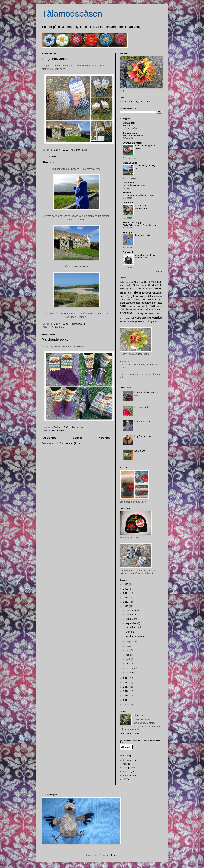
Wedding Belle (127, 289)
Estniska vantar (142, 407)
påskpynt (129, 309)
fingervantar (145, 293)
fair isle (132, 292)
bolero (149, 289)
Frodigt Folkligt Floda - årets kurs (138, 195)
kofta (122, 299)
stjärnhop (139, 314)
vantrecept (124, 321)
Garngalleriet (129, 768)
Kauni (159, 282)
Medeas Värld (130, 163)
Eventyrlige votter (132, 143)
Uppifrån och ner (143, 436)
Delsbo (134, 282)
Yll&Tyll (126, 779)
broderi (158, 288)
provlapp (151, 306)
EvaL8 (140, 715)
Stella (160, 285)
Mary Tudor (126, 285)
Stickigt (127, 193)
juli (128, 646)
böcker (123, 293)
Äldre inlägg (105, 438)
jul (133, 296)
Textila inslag (130, 133)
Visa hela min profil (129, 734)
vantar (157, 317)
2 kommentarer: (78, 427)
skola (151, 309)
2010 (126, 700)
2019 (126, 593)
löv (144, 300)
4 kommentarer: (78, 324)
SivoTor (152, 285)
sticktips (126, 313)
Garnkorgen (129, 771)
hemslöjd (125, 296)
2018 (126, 598)
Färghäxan (128, 203)
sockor (62, 430)
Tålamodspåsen (72, 14)
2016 (126, 606)
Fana (141, 282)
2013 (126, 687)
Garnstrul (128, 252)
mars (129, 664)
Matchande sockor (56, 339)
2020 (126, 589)
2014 (126, 683)
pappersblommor (137, 306)
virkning (147, 321)
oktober (130, 619)
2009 (126, 705)
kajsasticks (146, 296)
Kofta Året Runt (142, 422)
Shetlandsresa (58, 327)
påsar (160, 306)
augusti (130, 642)
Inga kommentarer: (79, 150)
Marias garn (129, 123)
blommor (140, 289)
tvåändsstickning (143, 318)
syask (122, 318)
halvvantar (157, 293)
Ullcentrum (129, 183)
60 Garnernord (130, 760)
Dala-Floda (125, 282)
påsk (122, 309)
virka (140, 321)
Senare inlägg (50, 438)
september (132, 623)
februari (130, 668)
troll (133, 318)
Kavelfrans (140, 451)
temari (128, 318)
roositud (144, 309)
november (131, 615)
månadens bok (148, 303)
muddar (136, 303)
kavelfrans (158, 297)
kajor (137, 296)
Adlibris (126, 764)
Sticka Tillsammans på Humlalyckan (140, 225)
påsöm (136, 309)
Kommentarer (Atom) (70, 443)
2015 (126, 678)
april (128, 659)
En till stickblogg (132, 223)
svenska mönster (154, 314)
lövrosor (152, 299)
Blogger (114, 855)
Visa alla (159, 271)
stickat (158, 309)
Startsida (78, 438)
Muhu (136, 285)
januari (130, 672)
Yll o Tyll (127, 232)
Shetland (49, 162)
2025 (126, 584)
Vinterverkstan (130, 775)
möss (160, 303)
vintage (133, 321)
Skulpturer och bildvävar (134, 136)
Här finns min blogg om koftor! (135, 101)
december (131, 610)
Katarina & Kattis (142, 235)
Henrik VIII (149, 282)
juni (128, 650)
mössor (123, 306)
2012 (126, 691)
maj (128, 655)
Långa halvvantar (55, 59)
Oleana (144, 285)
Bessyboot (128, 126)
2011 (126, 696)
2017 (126, 602)
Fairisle (55, 430)
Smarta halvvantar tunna (134, 185)
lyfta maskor (134, 300)
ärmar (155, 321)
